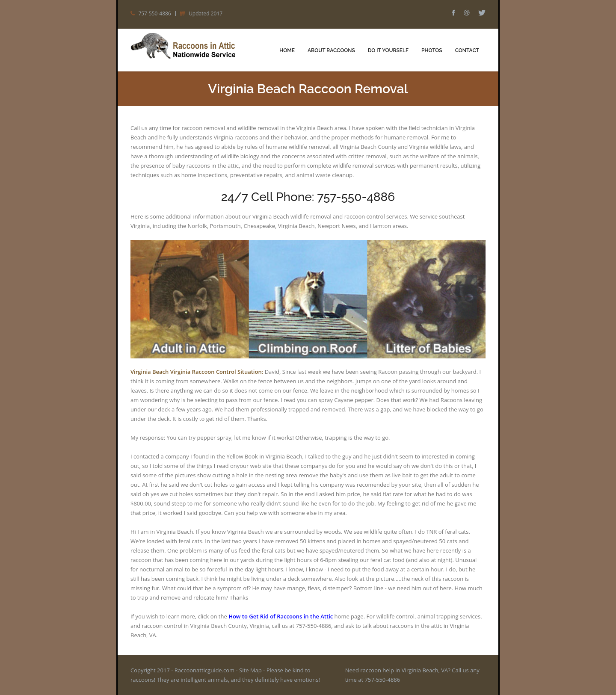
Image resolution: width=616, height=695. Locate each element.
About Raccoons (331, 50)
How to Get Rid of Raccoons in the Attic (281, 616)
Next (466, 308)
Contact (467, 50)
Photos (432, 50)
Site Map (250, 670)
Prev (466, 286)
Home (287, 50)
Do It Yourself (388, 50)
